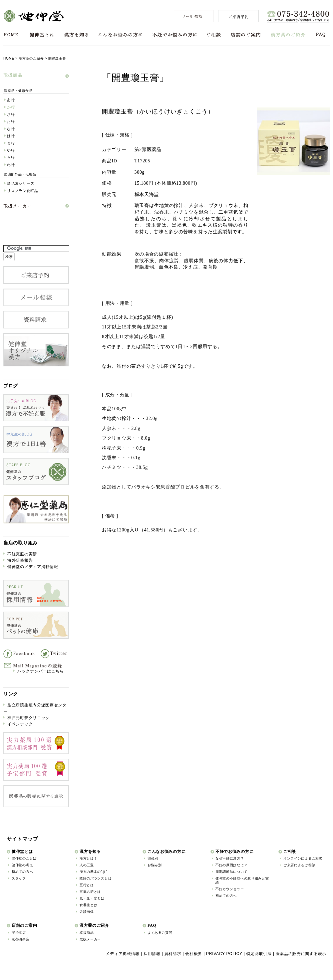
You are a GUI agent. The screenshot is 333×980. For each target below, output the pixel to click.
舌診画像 (87, 912)
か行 (11, 107)
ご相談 (214, 35)
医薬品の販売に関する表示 (301, 954)
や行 (11, 150)
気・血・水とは (92, 898)
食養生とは (89, 905)
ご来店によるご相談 (299, 865)
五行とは (87, 885)
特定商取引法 (259, 954)
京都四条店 (21, 939)
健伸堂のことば (24, 858)
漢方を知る (76, 35)
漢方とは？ (89, 858)
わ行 (11, 165)
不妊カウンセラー (230, 889)
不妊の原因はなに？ (231, 865)
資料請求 (173, 954)
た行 (11, 121)
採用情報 (152, 954)
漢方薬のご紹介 (288, 35)
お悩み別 (155, 865)
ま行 (11, 143)
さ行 (11, 114)
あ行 (11, 100)
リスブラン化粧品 (23, 191)
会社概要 (194, 954)
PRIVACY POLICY (224, 954)
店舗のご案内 (246, 35)
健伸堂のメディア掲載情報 (33, 567)
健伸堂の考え (22, 865)
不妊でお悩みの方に (175, 35)
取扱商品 (87, 933)
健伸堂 (33, 16)
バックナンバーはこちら (41, 671)
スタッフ (19, 878)
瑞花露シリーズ (21, 183)
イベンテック (20, 724)
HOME (11, 35)
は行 (11, 136)
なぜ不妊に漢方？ (230, 858)
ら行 (11, 157)
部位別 (153, 858)
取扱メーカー (90, 939)
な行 (11, 129)
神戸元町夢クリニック (28, 718)
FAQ (321, 35)
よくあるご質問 (160, 933)
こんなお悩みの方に (121, 35)
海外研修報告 (20, 560)
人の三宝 (87, 865)
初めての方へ (22, 872)
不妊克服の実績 (22, 554)
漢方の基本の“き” (93, 872)
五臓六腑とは (90, 892)
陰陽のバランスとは (96, 878)
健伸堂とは (42, 35)
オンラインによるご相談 (303, 858)
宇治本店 (19, 933)
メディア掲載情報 (123, 954)
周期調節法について (231, 872)
